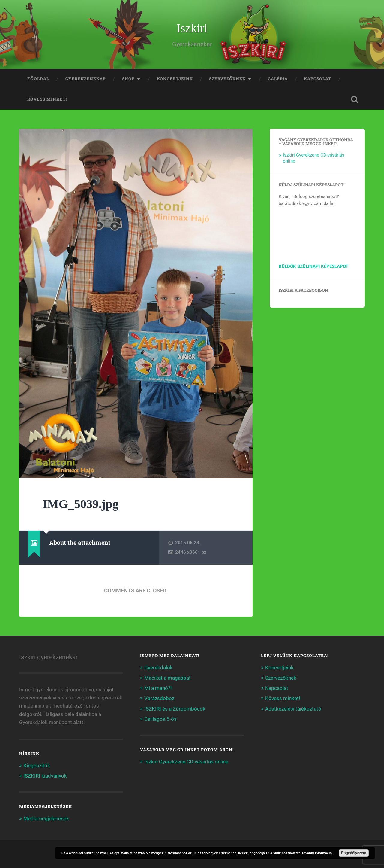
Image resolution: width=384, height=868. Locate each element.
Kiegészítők (37, 766)
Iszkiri (192, 28)
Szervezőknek (228, 79)
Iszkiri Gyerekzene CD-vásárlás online (186, 762)
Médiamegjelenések (46, 818)
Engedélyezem (354, 853)
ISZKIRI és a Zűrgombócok (175, 709)
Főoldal (38, 79)
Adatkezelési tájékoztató (293, 709)
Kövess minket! (47, 99)
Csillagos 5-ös (160, 719)
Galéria (278, 79)
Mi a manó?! (158, 688)
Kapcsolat (318, 79)
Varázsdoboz (159, 698)
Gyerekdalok (159, 668)
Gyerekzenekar (86, 79)
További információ (317, 853)
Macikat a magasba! (167, 678)
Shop (128, 79)
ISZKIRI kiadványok (45, 776)
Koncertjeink (175, 79)
